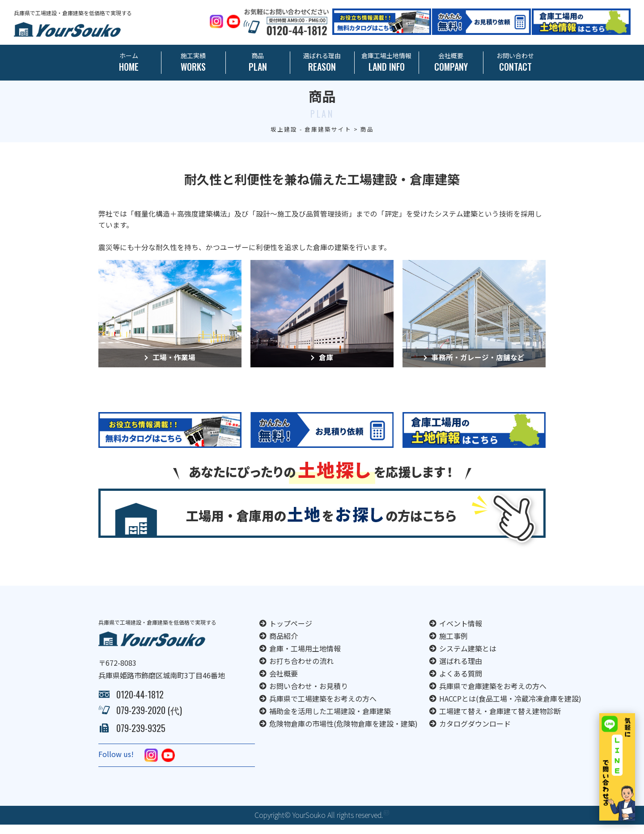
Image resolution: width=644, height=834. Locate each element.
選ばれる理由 (322, 62)
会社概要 (451, 62)
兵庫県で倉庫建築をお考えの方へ (493, 695)
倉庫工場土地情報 (387, 62)
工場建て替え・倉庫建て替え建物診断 (500, 720)
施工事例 (453, 645)
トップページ (291, 633)
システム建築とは (468, 658)
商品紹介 (284, 645)
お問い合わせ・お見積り (309, 695)
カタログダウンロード (475, 733)
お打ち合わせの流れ (301, 670)
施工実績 (193, 62)
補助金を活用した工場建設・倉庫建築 (330, 720)
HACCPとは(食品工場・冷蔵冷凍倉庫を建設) (510, 708)
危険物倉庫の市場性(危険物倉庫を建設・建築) (343, 733)
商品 (258, 62)
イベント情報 (461, 633)
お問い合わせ (515, 62)
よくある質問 (461, 683)
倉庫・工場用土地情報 (305, 658)
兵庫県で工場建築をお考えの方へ (323, 708)
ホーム (129, 62)
